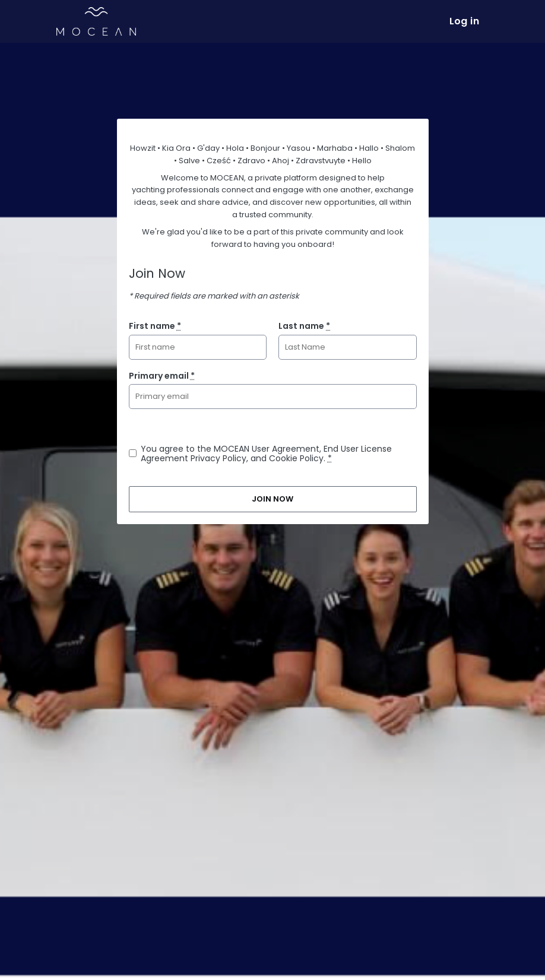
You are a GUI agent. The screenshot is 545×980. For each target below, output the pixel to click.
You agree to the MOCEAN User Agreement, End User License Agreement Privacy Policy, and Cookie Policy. (266, 453)
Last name (304, 326)
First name (155, 326)
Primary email (162, 376)
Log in (464, 21)
